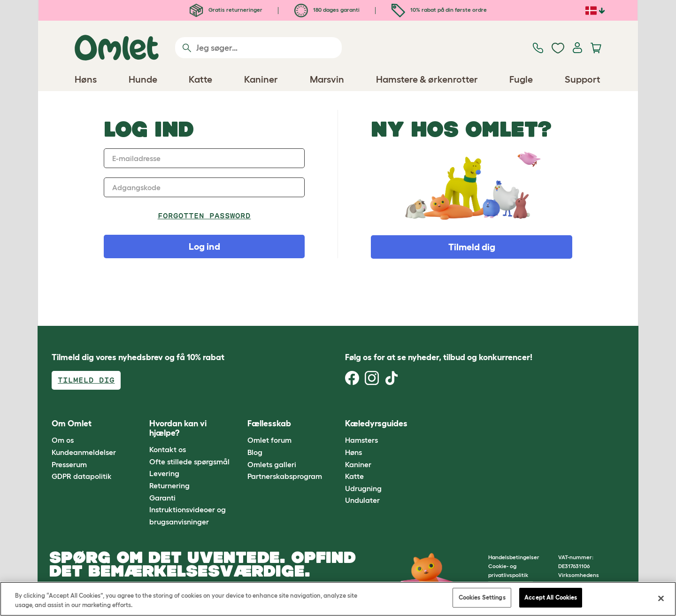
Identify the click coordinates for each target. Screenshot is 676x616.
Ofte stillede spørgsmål (189, 462)
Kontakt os (168, 449)
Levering (164, 473)
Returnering (169, 485)
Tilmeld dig (472, 247)
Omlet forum (269, 440)
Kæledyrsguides (376, 423)
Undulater (362, 500)
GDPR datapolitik (82, 476)
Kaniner (358, 464)
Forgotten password (204, 216)
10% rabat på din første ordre (439, 10)
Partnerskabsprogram (285, 476)
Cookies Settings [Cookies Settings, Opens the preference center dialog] (482, 597)
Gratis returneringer (226, 10)
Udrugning (363, 488)
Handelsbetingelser (514, 557)
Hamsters (361, 440)
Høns (353, 452)
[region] (338, 599)
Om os (63, 440)
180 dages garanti (327, 10)
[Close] (661, 598)
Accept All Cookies (551, 597)
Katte (354, 476)
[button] (436, 424)
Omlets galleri (272, 464)
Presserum (69, 464)
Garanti (162, 498)
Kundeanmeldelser (84, 452)
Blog (255, 452)
